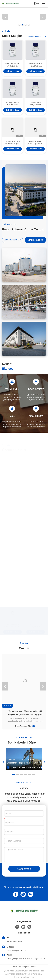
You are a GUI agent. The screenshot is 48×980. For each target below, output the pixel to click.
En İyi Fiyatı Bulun (13, 71)
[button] (19, 24)
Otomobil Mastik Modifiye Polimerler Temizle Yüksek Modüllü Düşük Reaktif (36, 104)
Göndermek (24, 869)
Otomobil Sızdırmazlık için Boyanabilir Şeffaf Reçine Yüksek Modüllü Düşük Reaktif (12, 143)
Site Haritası (31, 967)
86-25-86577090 (14, 942)
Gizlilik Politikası (18, 967)
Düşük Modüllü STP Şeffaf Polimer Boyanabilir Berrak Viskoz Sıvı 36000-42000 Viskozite (35, 65)
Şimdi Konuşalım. (36, 240)
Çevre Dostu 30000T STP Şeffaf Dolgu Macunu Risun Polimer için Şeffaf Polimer (12, 65)
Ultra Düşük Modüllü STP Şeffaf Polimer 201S (13, 104)
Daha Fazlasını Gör (37, 37)
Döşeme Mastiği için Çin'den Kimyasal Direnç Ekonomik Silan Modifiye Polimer (36, 143)
